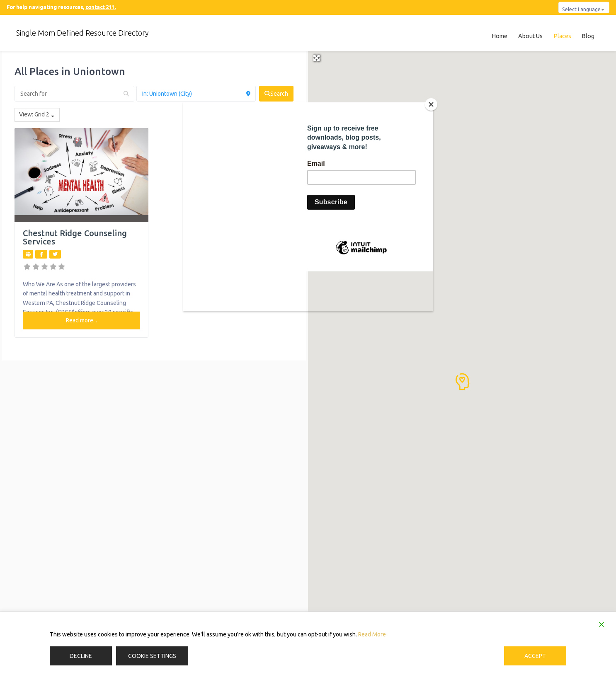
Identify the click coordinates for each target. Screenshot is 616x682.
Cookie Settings (152, 656)
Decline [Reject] (81, 656)
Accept (535, 656)
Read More (372, 634)
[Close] (431, 104)
